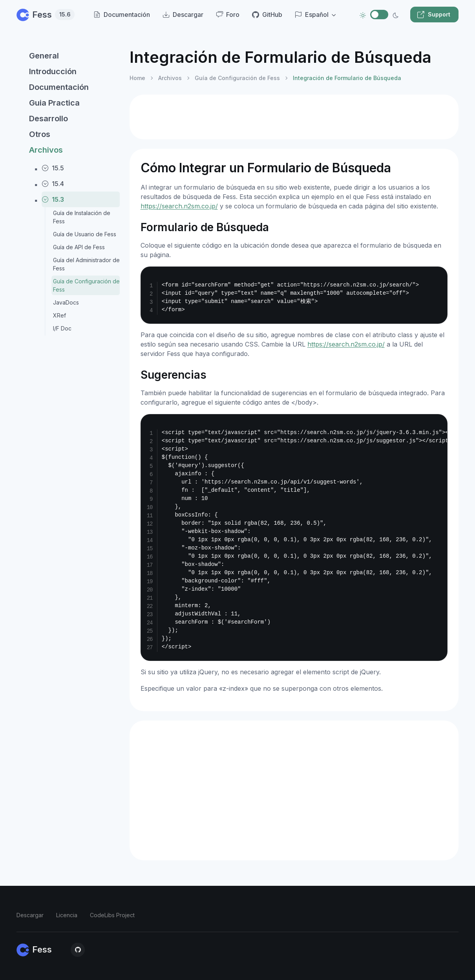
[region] (68, 506)
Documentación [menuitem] (122, 15)
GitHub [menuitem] (267, 15)
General (44, 56)
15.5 (53, 168)
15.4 (53, 184)
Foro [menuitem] (228, 15)
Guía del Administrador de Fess (86, 264)
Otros (40, 134)
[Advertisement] (294, 117)
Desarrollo (48, 119)
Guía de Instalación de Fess (82, 217)
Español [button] (312, 15)
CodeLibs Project (112, 915)
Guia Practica (54, 103)
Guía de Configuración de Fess (86, 285)
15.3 (53, 199)
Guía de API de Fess (79, 247)
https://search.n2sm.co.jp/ (179, 206)
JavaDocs (66, 302)
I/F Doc (62, 328)
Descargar (30, 915)
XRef (59, 315)
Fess (46, 15)
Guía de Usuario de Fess (85, 234)
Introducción (53, 71)
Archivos (46, 150)
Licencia (67, 915)
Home (137, 78)
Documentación (59, 87)
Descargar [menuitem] (183, 15)
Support (434, 15)
